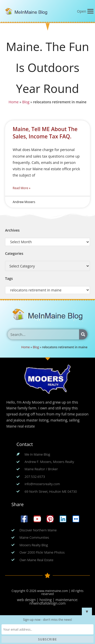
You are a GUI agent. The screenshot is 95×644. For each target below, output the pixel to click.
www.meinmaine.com (53, 591)
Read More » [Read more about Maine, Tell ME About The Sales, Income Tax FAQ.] (22, 188)
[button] (82, 11)
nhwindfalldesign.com (48, 603)
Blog (26, 102)
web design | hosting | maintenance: (48, 600)
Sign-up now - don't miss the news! (48, 620)
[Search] (83, 334)
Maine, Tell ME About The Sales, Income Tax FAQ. (45, 133)
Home (13, 102)
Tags (9, 278)
